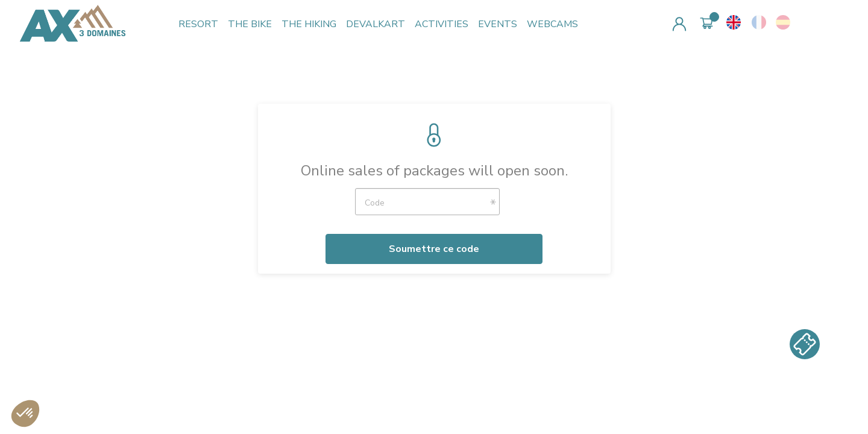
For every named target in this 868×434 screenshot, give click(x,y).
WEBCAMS (552, 24)
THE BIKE (250, 24)
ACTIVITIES (442, 24)
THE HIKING (309, 24)
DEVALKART (376, 24)
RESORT (198, 24)
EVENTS (498, 24)
